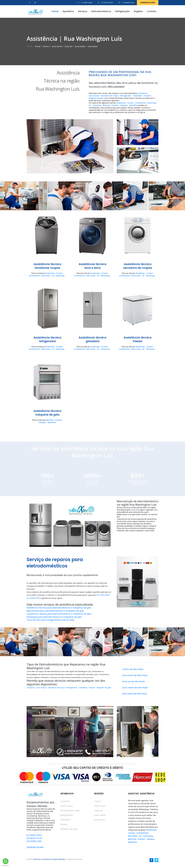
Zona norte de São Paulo (135, 675)
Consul (130, 103)
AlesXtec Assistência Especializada (49, 859)
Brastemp (121, 103)
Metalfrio (133, 105)
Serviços (83, 11)
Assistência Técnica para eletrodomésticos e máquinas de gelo (59, 608)
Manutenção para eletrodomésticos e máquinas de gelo (55, 611)
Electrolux (152, 103)
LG (90, 105)
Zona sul (68, 46)
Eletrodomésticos (101, 11)
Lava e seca (94, 96)
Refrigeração (123, 11)
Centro (46, 46)
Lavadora (143, 93)
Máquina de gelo (96, 98)
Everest (115, 105)
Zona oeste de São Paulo (135, 688)
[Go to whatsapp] (6, 861)
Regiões (138, 11)
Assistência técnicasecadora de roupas (138, 266)
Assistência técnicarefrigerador (47, 339)
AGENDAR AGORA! (148, 3)
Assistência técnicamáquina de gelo (47, 413)
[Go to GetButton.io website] (6, 866)
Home (55, 11)
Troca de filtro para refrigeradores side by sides (51, 620)
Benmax (106, 105)
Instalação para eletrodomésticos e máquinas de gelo (54, 617)
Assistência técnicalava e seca (92, 266)
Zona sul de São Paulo (133, 681)
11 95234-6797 (105, 3)
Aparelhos (68, 11)
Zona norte (57, 46)
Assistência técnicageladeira (92, 339)
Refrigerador (126, 96)
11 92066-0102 (126, 3)
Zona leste (93, 46)
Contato (152, 11)
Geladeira (138, 96)
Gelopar (124, 105)
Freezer (147, 96)
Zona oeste (80, 46)
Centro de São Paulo (133, 669)
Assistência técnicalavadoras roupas (47, 266)
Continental (140, 103)
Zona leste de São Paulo (135, 694)
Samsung (97, 105)
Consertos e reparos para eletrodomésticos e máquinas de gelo (59, 614)
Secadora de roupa (110, 96)
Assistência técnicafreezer (138, 339)
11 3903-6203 (85, 3)
